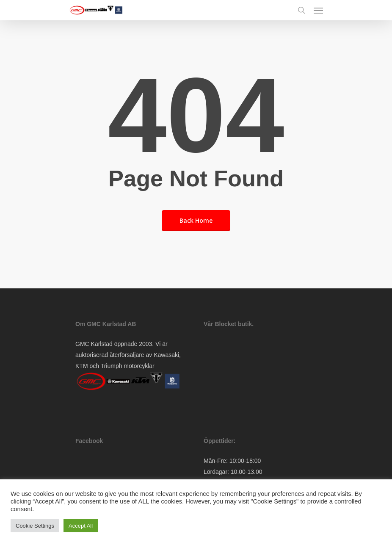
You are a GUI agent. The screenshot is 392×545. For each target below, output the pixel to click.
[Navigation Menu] (318, 10)
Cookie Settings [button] (35, 526)
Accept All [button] (81, 526)
